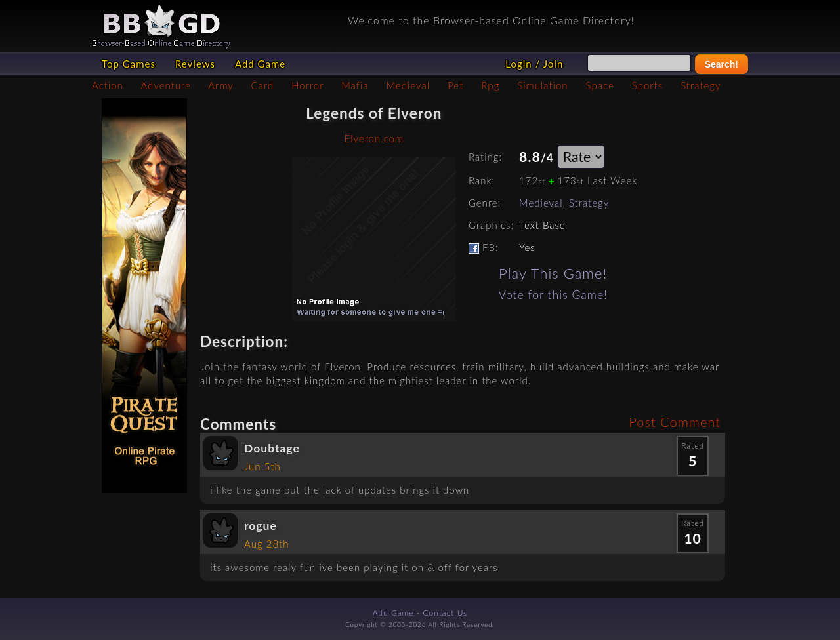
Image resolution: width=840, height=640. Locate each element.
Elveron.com (374, 138)
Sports (647, 85)
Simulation (542, 85)
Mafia (355, 85)
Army (220, 85)
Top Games (129, 64)
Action (108, 85)
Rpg (490, 85)
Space (600, 85)
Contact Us (446, 613)
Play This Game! (553, 273)
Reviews (195, 64)
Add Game (260, 64)
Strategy (701, 85)
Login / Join (534, 64)
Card (263, 85)
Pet (455, 85)
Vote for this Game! (553, 295)
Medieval (408, 85)
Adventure (165, 85)
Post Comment (675, 422)
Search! (722, 64)
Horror (307, 85)
